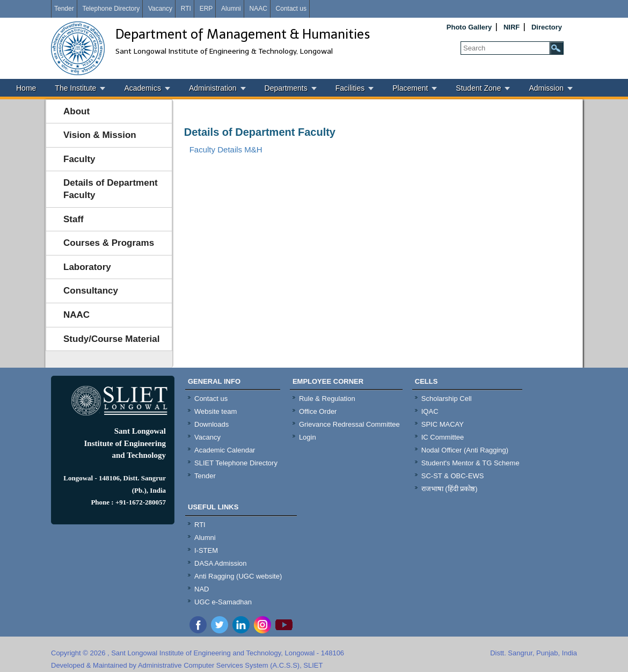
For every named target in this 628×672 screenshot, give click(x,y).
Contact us (291, 9)
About (76, 111)
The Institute (75, 88)
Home (26, 88)
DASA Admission (221, 563)
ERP (206, 9)
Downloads (211, 424)
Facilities (350, 88)
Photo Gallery (469, 27)
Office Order (318, 411)
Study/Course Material (112, 339)
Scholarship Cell (447, 399)
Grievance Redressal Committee (349, 424)
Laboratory (87, 267)
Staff (74, 219)
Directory (547, 27)
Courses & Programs (109, 243)
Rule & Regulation (327, 399)
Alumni (231, 9)
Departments (286, 88)
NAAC (258, 9)
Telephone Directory (111, 9)
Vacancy (160, 9)
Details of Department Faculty (111, 189)
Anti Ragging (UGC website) (238, 576)
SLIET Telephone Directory (236, 463)
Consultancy (91, 291)
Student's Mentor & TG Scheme (470, 463)
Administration (213, 88)
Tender (64, 9)
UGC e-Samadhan (223, 602)
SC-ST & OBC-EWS (453, 476)
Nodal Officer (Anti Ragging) (465, 450)
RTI (186, 9)
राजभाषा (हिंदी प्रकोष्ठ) (450, 489)
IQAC (430, 411)
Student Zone (478, 88)
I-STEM (206, 550)
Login (308, 437)
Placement (410, 88)
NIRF (512, 27)
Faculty (79, 159)
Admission (546, 88)
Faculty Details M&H (226, 149)
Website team (216, 411)
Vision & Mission (100, 135)
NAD (202, 589)
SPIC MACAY (443, 424)
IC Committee (443, 437)
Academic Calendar (225, 450)
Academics (142, 88)
